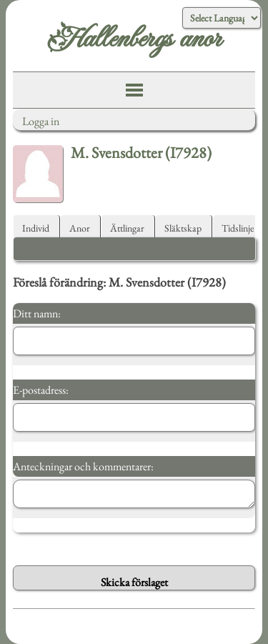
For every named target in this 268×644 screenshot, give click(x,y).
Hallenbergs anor (134, 39)
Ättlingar (127, 228)
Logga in (41, 121)
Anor (80, 228)
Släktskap (183, 228)
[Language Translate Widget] (222, 18)
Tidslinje (238, 228)
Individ (36, 228)
